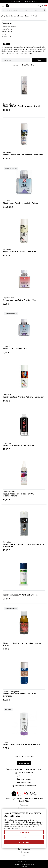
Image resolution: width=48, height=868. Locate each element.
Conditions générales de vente (24, 864)
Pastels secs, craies (9, 27)
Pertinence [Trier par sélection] (16, 60)
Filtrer (39, 60)
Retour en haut (24, 763)
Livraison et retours (24, 808)
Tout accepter (24, 842)
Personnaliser (24, 832)
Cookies (24, 866)
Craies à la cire (7, 32)
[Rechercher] (24, 10)
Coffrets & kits (7, 37)
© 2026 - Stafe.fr (24, 862)
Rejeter (24, 837)
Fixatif (4, 34)
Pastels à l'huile (7, 29)
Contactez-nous (24, 852)
